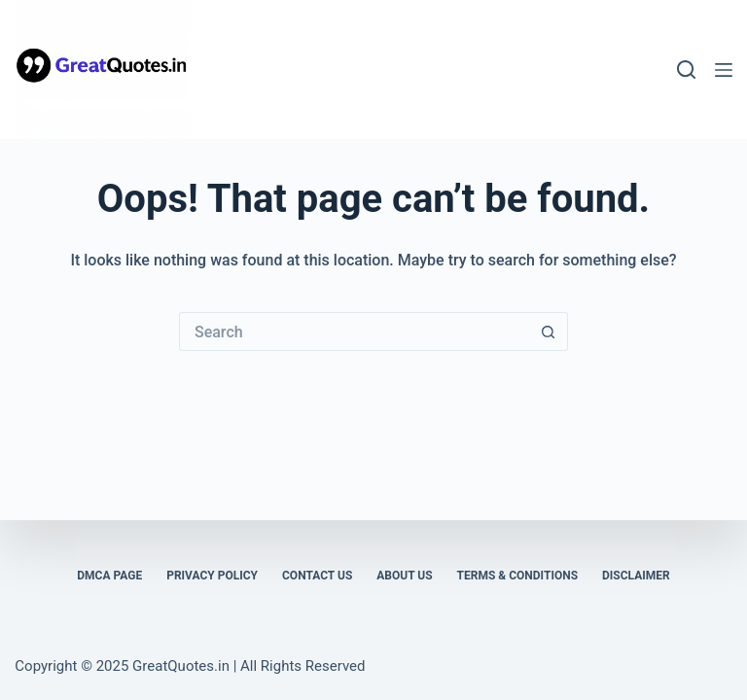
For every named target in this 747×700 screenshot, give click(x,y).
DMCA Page (109, 576)
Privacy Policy (212, 576)
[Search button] (549, 332)
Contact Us (317, 576)
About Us (404, 576)
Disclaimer (636, 576)
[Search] (686, 70)
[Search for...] (354, 332)
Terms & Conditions (517, 576)
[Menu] (724, 70)
